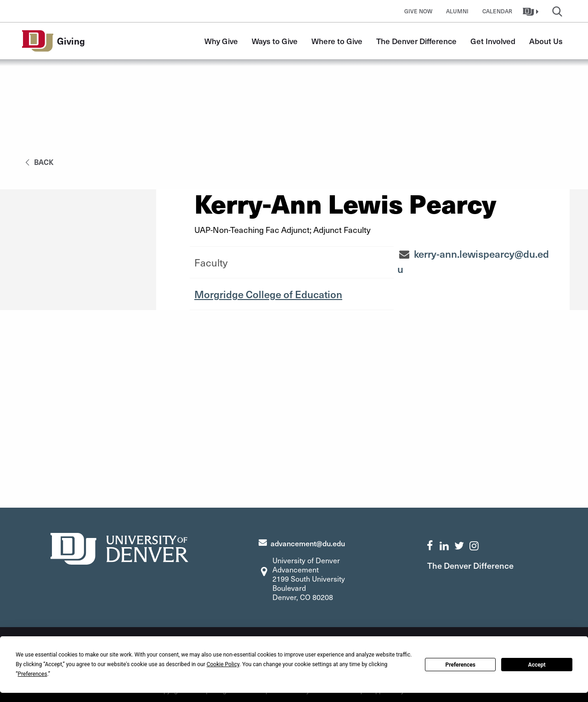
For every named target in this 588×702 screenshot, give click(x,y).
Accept (537, 665)
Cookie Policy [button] (223, 664)
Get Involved (493, 41)
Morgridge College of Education (268, 294)
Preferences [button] (33, 674)
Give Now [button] (418, 11)
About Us (546, 41)
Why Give (221, 41)
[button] (532, 11)
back (38, 162)
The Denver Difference (416, 41)
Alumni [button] (457, 11)
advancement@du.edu (308, 543)
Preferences (460, 665)
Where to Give (337, 41)
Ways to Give (275, 41)
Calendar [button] (497, 11)
